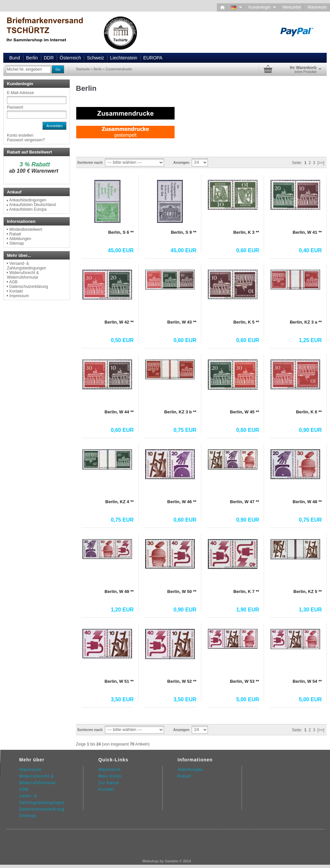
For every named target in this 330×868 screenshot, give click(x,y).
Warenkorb (317, 7)
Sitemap (16, 243)
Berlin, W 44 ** (119, 412)
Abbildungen (20, 239)
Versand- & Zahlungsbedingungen (27, 266)
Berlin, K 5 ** (246, 322)
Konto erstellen (20, 135)
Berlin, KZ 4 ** (119, 502)
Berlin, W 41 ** (307, 232)
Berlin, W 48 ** (307, 502)
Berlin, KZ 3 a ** (306, 322)
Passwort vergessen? (26, 140)
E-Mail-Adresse (20, 93)
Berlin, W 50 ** (182, 591)
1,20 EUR (122, 610)
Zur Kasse (109, 783)
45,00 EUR (121, 250)
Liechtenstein (124, 58)
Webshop (150, 861)
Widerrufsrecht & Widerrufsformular (23, 275)
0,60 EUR (248, 250)
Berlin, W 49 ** (119, 591)
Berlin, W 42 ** (119, 322)
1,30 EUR (310, 610)
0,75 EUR (185, 430)
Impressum (19, 296)
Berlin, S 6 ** (121, 232)
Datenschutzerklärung (29, 287)
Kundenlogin (262, 7)
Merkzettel (292, 7)
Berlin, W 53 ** (245, 681)
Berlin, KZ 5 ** (308, 591)
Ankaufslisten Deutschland (33, 205)
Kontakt (16, 291)
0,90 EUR (310, 430)
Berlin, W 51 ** (119, 681)
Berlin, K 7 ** (246, 591)
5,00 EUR (248, 699)
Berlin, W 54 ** (307, 681)
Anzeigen (181, 162)
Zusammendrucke (119, 69)
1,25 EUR (310, 340)
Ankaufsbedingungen (28, 200)
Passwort (15, 107)
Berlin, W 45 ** (245, 412)
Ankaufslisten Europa (28, 209)
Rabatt (15, 234)
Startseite (83, 69)
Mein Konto (110, 776)
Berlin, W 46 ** (182, 502)
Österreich (70, 58)
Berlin (32, 58)
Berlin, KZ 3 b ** (180, 412)
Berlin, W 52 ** (182, 681)
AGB (13, 282)
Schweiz (95, 58)
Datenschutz (32, 809)
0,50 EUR (122, 340)
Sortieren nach (90, 162)
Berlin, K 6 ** (309, 412)
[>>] (321, 163)
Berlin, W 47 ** (245, 502)
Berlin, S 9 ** (184, 232)
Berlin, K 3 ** (246, 232)
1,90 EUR (248, 610)
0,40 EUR (310, 250)
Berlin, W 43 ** (182, 322)
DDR (49, 58)
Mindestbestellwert (26, 229)
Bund (15, 58)
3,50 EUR (122, 699)
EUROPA (153, 58)
